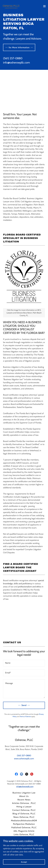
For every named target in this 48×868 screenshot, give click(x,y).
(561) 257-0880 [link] (13, 58)
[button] (44, 6)
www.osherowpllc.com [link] (24, 759)
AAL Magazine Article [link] (24, 831)
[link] (11, 6)
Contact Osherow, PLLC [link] (24, 810)
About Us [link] (24, 796)
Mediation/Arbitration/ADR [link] (24, 821)
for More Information (19, 47)
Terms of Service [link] (25, 716)
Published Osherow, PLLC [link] (24, 827)
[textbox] (24, 663)
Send (24, 705)
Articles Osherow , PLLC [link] (24, 803)
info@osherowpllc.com (25, 786)
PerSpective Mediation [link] (24, 824)
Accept (24, 862)
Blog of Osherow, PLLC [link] (24, 814)
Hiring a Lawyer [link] (24, 807)
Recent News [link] (24, 800)
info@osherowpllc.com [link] (16, 63)
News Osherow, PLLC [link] (24, 817)
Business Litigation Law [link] (24, 793)
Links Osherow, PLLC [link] (24, 834)
